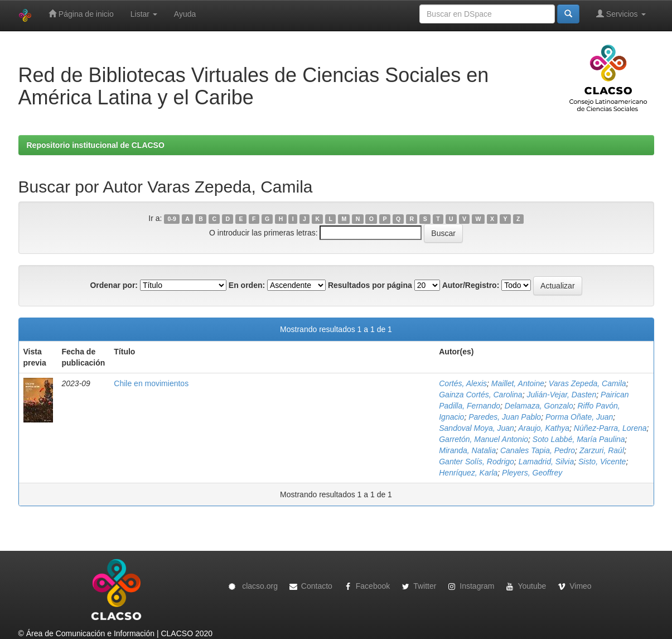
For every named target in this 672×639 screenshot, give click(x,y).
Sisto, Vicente (602, 462)
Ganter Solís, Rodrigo (477, 462)
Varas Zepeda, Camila (588, 383)
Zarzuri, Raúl (602, 450)
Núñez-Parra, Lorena (610, 428)
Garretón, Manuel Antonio (484, 439)
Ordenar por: (114, 285)
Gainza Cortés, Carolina (480, 395)
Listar (144, 14)
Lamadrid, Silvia (547, 462)
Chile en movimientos (151, 383)
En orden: (247, 285)
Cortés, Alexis (463, 383)
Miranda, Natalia (467, 450)
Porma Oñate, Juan (579, 417)
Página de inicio (81, 14)
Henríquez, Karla (468, 473)
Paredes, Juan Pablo (505, 417)
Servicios (621, 14)
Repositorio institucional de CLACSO (96, 145)
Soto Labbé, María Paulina (579, 439)
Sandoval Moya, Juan (477, 428)
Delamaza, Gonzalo (539, 406)
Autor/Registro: (471, 285)
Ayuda (185, 14)
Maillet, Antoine (518, 383)
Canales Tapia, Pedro (538, 450)
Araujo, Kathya (544, 428)
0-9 (172, 219)
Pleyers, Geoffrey (532, 473)
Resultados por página (370, 285)
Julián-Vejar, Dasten (561, 395)
